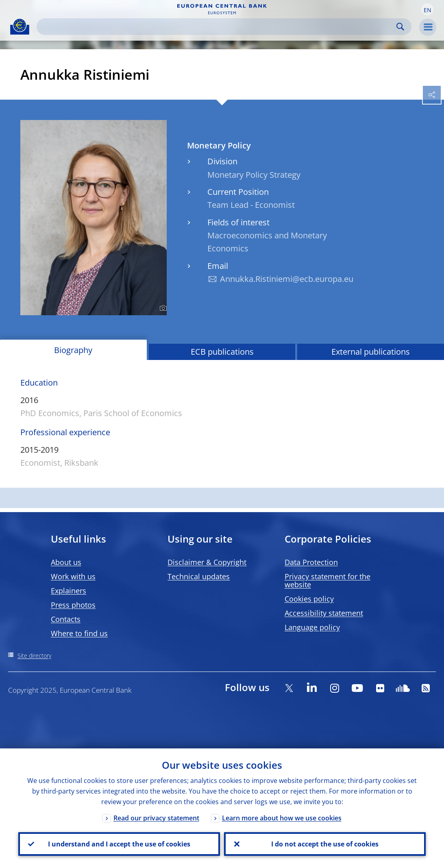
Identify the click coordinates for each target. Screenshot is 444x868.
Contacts (66, 619)
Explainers (69, 591)
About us (66, 562)
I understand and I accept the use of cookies (119, 844)
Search (400, 27)
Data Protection (311, 562)
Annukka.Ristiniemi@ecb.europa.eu (287, 279)
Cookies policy (309, 599)
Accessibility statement (324, 613)
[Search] (218, 27)
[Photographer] (162, 308)
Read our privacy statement (156, 818)
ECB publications (222, 352)
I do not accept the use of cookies (325, 844)
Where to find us (79, 633)
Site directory (34, 655)
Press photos (73, 605)
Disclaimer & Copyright (207, 562)
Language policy (312, 627)
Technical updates (199, 576)
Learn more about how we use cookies (282, 818)
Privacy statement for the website (328, 580)
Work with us (73, 576)
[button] (427, 9)
